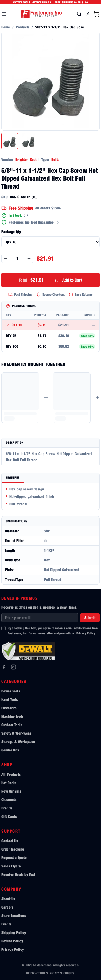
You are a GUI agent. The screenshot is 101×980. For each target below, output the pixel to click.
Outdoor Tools (12, 725)
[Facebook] (4, 667)
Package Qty (11, 232)
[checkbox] (3, 628)
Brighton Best (26, 159)
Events (6, 924)
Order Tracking (13, 849)
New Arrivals (11, 791)
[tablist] (50, 478)
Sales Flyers (11, 866)
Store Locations (13, 916)
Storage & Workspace (18, 742)
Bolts (55, 159)
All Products (11, 774)
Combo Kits (10, 750)
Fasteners (9, 708)
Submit (90, 618)
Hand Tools (10, 699)
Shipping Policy (14, 932)
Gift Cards (9, 816)
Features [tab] (13, 478)
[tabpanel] (50, 496)
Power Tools (11, 691)
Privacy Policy (86, 633)
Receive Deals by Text (18, 874)
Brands (7, 808)
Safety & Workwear (16, 733)
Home (6, 27)
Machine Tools (12, 716)
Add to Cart (50, 280)
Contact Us (10, 841)
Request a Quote (14, 858)
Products (23, 27)
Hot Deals (9, 783)
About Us (8, 899)
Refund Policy (12, 941)
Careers (7, 907)
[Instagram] (13, 667)
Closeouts (9, 800)
